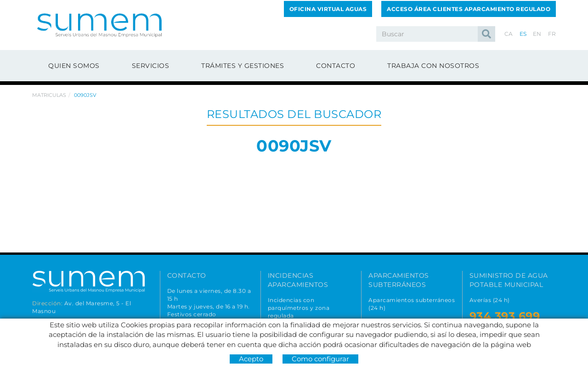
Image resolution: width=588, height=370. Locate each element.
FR (552, 34)
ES (523, 34)
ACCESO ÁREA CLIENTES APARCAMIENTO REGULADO (469, 9)
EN (537, 34)
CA (509, 34)
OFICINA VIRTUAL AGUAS (328, 9)
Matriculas (49, 95)
